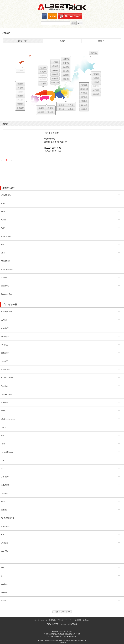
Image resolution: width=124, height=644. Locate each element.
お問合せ (86, 620)
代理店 (62, 41)
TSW (49, 624)
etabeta (63, 624)
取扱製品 (52, 620)
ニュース (44, 620)
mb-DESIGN (72, 624)
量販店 (101, 41)
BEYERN (56, 624)
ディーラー (69, 620)
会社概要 (78, 620)
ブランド (60, 620)
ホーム (37, 620)
